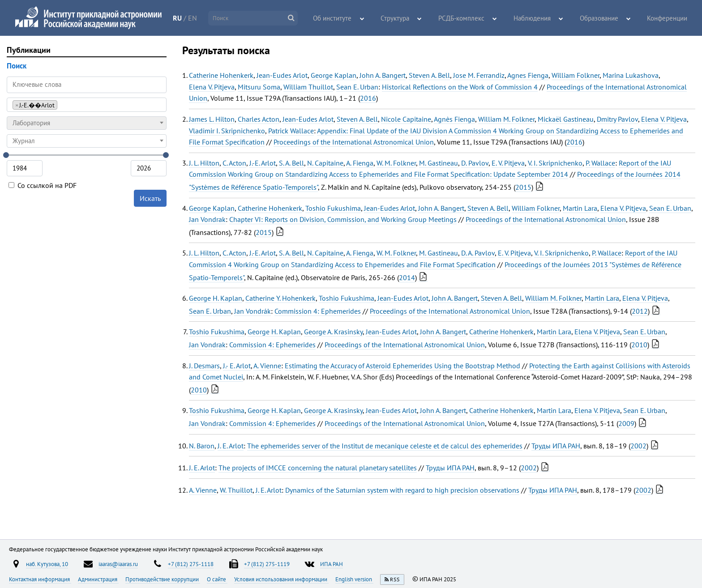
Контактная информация (40, 579)
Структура (417, 18)
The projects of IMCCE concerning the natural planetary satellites (318, 468)
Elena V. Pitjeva (212, 87)
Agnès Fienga (454, 119)
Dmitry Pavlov (617, 119)
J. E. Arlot (231, 446)
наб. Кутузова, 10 (47, 564)
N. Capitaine (325, 163)
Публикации (29, 50)
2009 (626, 423)
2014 (407, 277)
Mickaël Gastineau (566, 119)
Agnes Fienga (528, 75)
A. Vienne (267, 366)
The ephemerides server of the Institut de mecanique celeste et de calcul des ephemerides (385, 446)
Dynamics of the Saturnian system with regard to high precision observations (402, 490)
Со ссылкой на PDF (43, 185)
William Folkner (576, 75)
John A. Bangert (383, 75)
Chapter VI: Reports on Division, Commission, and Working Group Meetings (343, 219)
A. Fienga (360, 163)
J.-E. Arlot (263, 163)
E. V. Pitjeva (508, 163)
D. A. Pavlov (478, 253)
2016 (368, 98)
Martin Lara (580, 208)
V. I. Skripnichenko (555, 163)
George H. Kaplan (216, 298)
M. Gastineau (439, 163)
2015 (523, 187)
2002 (638, 446)
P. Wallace (600, 163)
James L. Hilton (212, 119)
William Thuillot (308, 87)
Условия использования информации (281, 579)
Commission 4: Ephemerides (318, 311)
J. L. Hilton (204, 163)
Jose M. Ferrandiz (479, 75)
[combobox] (87, 105)
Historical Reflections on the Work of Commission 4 (460, 87)
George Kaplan (334, 75)
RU (192, 18)
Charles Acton (259, 119)
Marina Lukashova (631, 75)
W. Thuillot (236, 490)
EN (207, 18)
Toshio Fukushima (333, 208)
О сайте (217, 579)
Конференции (669, 18)
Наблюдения (543, 18)
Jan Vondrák (253, 311)
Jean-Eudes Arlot (282, 75)
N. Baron (202, 446)
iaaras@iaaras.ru (118, 564)
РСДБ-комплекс (478, 18)
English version (354, 579)
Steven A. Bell (429, 75)
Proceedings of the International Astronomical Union (354, 142)
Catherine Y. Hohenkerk (280, 298)
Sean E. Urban (357, 87)
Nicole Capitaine (406, 119)
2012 (640, 311)
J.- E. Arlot (237, 366)
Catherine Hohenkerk (221, 75)
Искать (150, 198)
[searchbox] (62, 104)
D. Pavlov (475, 163)
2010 (639, 345)
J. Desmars (204, 366)
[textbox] (87, 123)
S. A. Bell (291, 163)
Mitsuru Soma (259, 87)
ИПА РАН (332, 564)
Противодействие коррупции (163, 579)
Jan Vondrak (207, 219)
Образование (605, 18)
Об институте (359, 18)
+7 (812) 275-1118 (191, 564)
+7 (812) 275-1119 (267, 564)
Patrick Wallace (291, 131)
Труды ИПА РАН (556, 446)
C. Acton (234, 163)
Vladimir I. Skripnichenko (227, 131)
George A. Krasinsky (333, 332)
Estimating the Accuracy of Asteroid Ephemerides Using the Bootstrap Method (402, 366)
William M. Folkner (506, 119)
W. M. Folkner (396, 163)
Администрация (98, 579)
